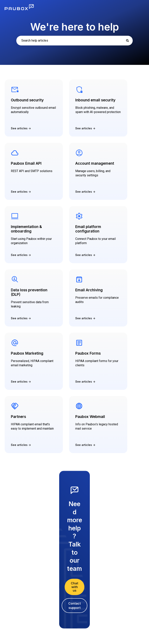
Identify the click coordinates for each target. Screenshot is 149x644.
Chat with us (74, 587)
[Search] (127, 41)
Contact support (74, 606)
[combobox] (74, 41)
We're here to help (75, 27)
